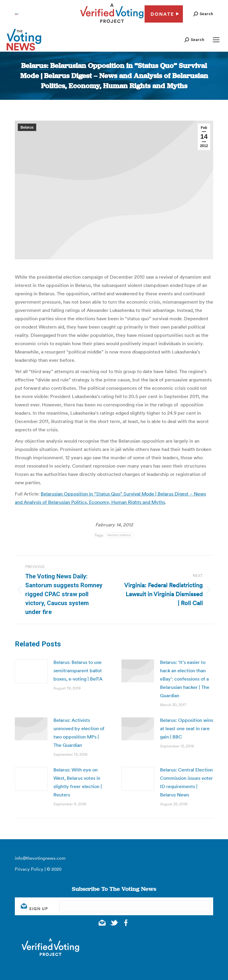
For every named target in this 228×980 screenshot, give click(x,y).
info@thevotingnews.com (40, 858)
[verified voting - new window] (112, 24)
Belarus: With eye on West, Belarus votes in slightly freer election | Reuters (78, 782)
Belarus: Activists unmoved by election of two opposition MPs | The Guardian (79, 733)
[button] (203, 14)
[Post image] (31, 671)
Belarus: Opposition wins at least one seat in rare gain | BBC (187, 728)
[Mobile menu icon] (216, 40)
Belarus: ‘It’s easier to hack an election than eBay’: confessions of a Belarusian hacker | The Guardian (185, 679)
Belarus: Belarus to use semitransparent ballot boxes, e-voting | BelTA (78, 670)
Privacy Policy (29, 869)
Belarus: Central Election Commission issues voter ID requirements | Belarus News (186, 782)
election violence (119, 535)
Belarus (27, 127)
